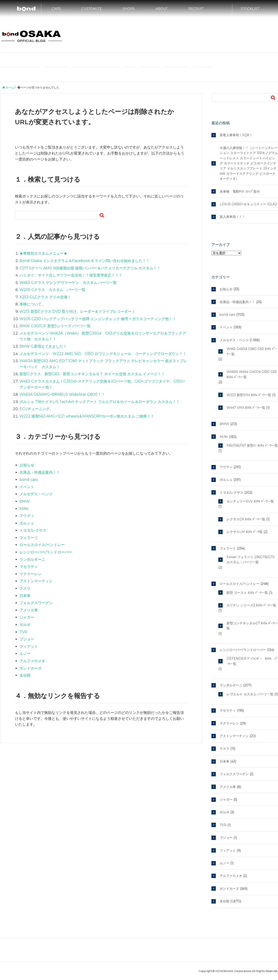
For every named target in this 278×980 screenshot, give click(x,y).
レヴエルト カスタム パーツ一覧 (250, 694)
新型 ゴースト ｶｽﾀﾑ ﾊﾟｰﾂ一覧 (247, 593)
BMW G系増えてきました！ (43, 346)
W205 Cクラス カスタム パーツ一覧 (52, 290)
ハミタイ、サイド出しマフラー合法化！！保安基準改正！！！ (71, 275)
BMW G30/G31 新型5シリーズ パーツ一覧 (55, 326)
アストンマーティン (36, 581)
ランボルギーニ (56, 74)
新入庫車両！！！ (233, 217)
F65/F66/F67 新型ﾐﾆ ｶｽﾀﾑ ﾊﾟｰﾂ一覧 (252, 445)
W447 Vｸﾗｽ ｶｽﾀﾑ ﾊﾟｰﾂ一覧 (246, 408)
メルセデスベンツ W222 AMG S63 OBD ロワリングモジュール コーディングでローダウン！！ (103, 354)
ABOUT (162, 11)
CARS (56, 11)
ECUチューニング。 (36, 409)
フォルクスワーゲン (36, 603)
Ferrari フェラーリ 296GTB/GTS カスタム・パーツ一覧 (251, 560)
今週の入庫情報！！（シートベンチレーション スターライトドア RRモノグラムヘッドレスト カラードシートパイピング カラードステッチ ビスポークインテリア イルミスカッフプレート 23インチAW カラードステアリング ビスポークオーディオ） (249, 163)
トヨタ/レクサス (177, 74)
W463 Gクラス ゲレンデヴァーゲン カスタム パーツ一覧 (68, 283)
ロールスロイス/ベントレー (20, 74)
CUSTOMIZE (92, 11)
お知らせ (27, 465)
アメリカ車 (29, 610)
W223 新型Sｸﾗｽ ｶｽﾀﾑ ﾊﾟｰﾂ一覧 (249, 395)
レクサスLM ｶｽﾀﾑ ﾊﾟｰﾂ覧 (245, 532)
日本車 (25, 596)
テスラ (130, 74)
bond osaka (31, 36)
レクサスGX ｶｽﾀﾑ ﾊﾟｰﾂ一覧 (246, 519)
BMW (169, 60)
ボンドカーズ (31, 668)
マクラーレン (150, 74)
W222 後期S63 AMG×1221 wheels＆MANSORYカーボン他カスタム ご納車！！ (87, 416)
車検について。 (32, 304)
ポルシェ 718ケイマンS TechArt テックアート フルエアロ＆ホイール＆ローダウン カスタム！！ (100, 402)
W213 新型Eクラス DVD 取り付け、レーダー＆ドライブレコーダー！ (77, 311)
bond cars (29, 480)
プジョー (27, 639)
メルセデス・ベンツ (145, 60)
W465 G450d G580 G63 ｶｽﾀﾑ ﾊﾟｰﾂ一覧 (252, 351)
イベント (27, 487)
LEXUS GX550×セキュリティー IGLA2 (248, 204)
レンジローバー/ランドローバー (96, 74)
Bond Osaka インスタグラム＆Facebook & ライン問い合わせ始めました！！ (85, 261)
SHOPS (129, 11)
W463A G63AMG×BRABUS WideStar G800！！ (62, 394)
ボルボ (25, 625)
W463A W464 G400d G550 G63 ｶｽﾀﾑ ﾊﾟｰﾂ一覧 (252, 374)
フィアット (29, 646)
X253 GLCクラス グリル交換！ (45, 297)
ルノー (25, 654)
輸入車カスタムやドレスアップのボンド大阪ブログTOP (41, 60)
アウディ (200, 60)
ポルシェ (218, 60)
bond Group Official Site (106, 60)
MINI (184, 60)
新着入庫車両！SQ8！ (236, 135)
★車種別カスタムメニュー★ (43, 253)
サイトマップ (204, 74)
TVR (23, 632)
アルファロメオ (32, 661)
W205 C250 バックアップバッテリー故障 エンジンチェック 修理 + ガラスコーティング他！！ (98, 319)
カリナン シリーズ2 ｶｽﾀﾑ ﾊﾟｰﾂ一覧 (251, 605)
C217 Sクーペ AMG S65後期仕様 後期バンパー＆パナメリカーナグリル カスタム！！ (90, 268)
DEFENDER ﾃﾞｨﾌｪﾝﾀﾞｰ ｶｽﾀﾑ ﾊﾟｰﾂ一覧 (252, 661)
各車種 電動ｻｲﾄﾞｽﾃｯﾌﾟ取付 (240, 191)
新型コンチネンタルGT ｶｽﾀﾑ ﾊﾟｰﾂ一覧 (252, 626)
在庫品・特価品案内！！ (40, 472)
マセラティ (260, 60)
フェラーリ (238, 60)
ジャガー (27, 617)
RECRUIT (196, 11)
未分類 (25, 675)
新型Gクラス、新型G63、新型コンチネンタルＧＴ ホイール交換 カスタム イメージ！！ (92, 374)
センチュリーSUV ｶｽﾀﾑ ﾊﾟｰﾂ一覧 (250, 501)
